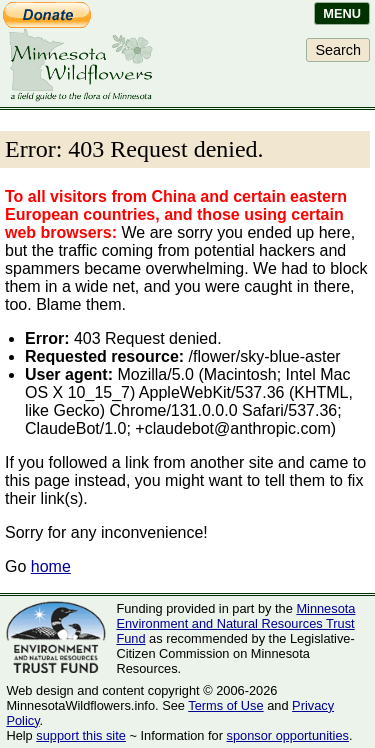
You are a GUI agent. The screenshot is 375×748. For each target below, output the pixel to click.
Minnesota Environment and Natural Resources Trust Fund (235, 623)
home (51, 566)
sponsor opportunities (288, 735)
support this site (81, 735)
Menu (342, 13)
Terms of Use (225, 705)
